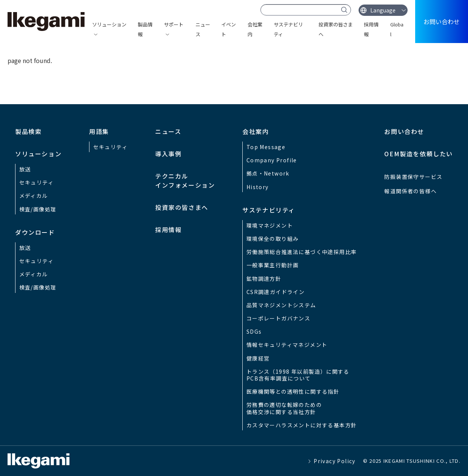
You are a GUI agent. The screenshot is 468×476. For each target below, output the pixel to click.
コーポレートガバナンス (278, 318)
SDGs (254, 331)
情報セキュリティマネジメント (287, 345)
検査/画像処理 (38, 209)
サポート (174, 24)
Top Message (266, 147)
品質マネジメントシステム (281, 305)
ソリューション (109, 24)
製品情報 (145, 29)
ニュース (203, 29)
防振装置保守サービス (413, 177)
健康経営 (258, 358)
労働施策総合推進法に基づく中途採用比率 (302, 252)
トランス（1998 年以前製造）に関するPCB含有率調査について (298, 375)
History (258, 187)
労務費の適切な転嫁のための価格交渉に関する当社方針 (284, 408)
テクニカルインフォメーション (185, 180)
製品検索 (28, 131)
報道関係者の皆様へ (410, 191)
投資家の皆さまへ (336, 29)
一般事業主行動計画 (273, 265)
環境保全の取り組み (273, 239)
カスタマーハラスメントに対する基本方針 (302, 425)
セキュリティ (36, 182)
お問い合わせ (442, 22)
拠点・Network (268, 173)
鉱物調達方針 (264, 279)
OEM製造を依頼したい (419, 154)
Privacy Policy (335, 461)
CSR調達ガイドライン (276, 292)
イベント (229, 29)
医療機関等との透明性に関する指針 (293, 391)
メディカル (34, 196)
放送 (25, 169)
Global (397, 29)
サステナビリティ (288, 29)
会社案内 (255, 29)
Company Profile (272, 160)
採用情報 (371, 29)
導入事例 (168, 154)
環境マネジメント (270, 225)
